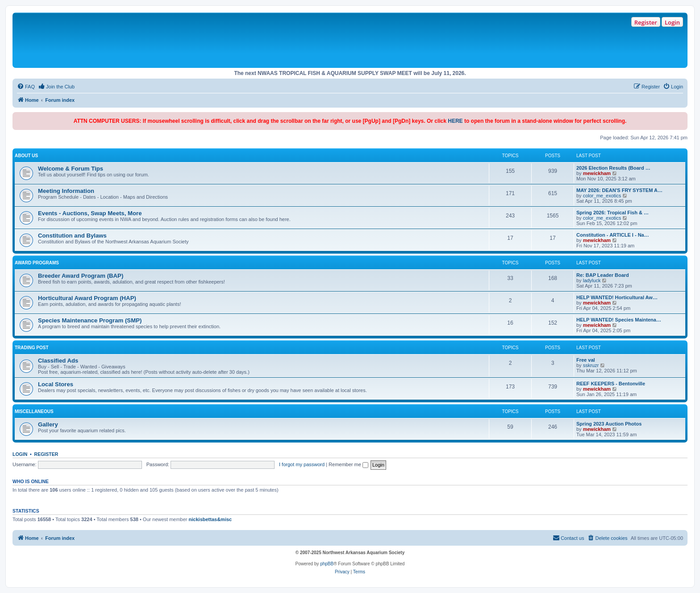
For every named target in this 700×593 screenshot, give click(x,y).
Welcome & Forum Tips (71, 169)
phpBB (327, 564)
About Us (26, 156)
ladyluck (592, 280)
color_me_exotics (602, 196)
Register (646, 22)
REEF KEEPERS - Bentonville (611, 384)
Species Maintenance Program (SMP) (90, 320)
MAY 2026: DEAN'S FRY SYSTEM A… (619, 190)
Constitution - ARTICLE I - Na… (613, 235)
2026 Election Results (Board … (613, 168)
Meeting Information (66, 191)
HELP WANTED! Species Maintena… (619, 320)
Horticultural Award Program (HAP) (87, 298)
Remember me (348, 464)
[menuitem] (26, 87)
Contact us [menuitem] (569, 538)
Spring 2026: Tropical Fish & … (612, 213)
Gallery (48, 424)
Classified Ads (58, 361)
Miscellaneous (34, 411)
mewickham (597, 173)
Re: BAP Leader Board (603, 275)
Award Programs (37, 263)
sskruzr (591, 365)
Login (672, 22)
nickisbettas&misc (210, 519)
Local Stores (56, 384)
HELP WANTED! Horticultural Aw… (617, 297)
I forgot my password (302, 464)
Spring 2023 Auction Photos (609, 424)
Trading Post (32, 348)
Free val (586, 360)
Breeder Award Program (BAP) (81, 276)
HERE (455, 121)
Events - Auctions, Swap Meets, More (90, 213)
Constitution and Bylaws (72, 236)
